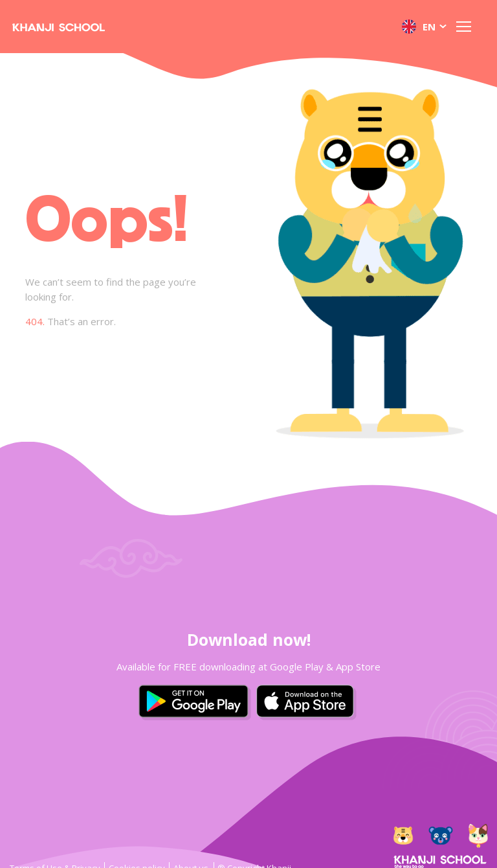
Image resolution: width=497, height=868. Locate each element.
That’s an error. (71, 321)
